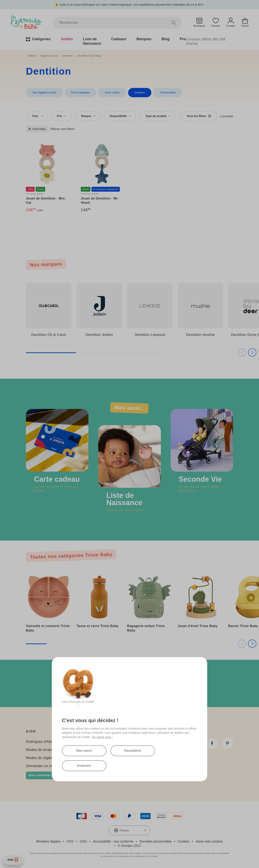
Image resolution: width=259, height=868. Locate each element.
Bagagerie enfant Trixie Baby (146, 628)
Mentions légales (49, 841)
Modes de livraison (41, 750)
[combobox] (37, 116)
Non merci (84, 751)
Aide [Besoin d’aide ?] (13, 860)
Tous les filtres (199, 116)
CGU (83, 841)
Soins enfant (112, 92)
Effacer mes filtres (63, 129)
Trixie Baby (37, 129)
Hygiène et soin (49, 56)
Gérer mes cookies (209, 841)
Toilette (31, 56)
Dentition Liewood (150, 335)
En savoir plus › (102, 737)
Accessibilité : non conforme (113, 841)
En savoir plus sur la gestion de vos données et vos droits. (129, 856)
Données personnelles (156, 841)
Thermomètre (168, 92)
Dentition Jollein (99, 335)
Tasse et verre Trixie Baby (98, 626)
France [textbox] (124, 830)
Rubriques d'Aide (40, 742)
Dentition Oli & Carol (49, 335)
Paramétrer (133, 751)
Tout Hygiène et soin (44, 92)
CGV (70, 841)
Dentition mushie (200, 335)
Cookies (184, 841)
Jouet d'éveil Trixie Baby (198, 626)
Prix (61, 116)
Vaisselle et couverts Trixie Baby (48, 628)
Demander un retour (42, 766)
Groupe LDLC (131, 846)
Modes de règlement (42, 758)
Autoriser (84, 766)
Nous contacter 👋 (42, 775)
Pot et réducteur (81, 92)
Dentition (68, 56)
